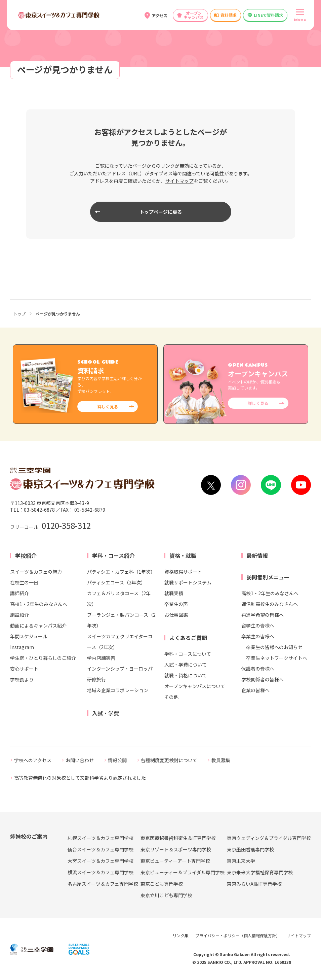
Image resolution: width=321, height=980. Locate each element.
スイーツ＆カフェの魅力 (36, 572)
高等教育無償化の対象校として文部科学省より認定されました (80, 778)
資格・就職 (183, 555)
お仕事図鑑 (176, 615)
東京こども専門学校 (162, 884)
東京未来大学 (241, 861)
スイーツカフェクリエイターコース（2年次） (120, 642)
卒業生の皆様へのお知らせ (274, 647)
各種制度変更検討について (169, 760)
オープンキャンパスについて (195, 686)
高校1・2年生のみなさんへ (39, 604)
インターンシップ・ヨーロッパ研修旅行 (120, 674)
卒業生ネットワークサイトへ (277, 658)
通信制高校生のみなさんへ (270, 604)
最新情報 (257, 555)
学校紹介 (26, 555)
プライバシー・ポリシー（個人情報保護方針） (238, 935)
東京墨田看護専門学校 (250, 849)
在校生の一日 (24, 582)
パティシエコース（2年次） (116, 582)
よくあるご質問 (188, 638)
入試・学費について (186, 665)
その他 (171, 697)
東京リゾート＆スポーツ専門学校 (176, 849)
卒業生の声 (176, 604)
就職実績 (174, 593)
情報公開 (117, 760)
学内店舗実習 (101, 658)
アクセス (159, 15)
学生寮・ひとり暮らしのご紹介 (43, 658)
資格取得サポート (183, 572)
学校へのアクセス (33, 760)
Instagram (22, 647)
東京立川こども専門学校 (166, 895)
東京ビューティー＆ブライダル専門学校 (183, 872)
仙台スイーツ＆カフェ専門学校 (101, 849)
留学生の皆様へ (258, 626)
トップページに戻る (161, 212)
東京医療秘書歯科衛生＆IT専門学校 (178, 838)
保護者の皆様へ (258, 669)
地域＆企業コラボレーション (118, 690)
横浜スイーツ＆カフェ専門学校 (101, 872)
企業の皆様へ (255, 690)
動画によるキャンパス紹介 (38, 626)
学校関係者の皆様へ (263, 679)
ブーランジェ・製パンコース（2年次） (121, 620)
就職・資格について (186, 675)
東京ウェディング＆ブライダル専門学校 (269, 838)
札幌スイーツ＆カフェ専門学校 (101, 838)
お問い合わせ (80, 760)
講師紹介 (19, 593)
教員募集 (221, 760)
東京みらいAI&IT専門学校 (254, 884)
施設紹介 (19, 615)
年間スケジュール (29, 636)
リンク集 (180, 935)
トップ (19, 314)
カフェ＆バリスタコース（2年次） (119, 599)
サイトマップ (179, 181)
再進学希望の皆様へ (263, 615)
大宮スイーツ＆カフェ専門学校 (101, 861)
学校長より (22, 679)
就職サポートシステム (188, 582)
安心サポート (24, 669)
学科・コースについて (188, 654)
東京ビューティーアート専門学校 (175, 861)
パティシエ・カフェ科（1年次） (121, 572)
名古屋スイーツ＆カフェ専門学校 (103, 884)
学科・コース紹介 (113, 555)
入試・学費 (106, 713)
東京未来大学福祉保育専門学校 (260, 872)
